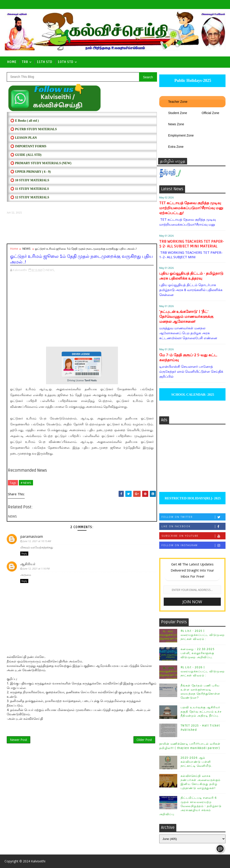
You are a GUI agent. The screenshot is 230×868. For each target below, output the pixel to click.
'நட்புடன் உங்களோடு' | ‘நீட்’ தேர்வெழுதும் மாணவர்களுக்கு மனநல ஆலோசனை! (186, 317)
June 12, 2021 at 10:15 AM (37, 541)
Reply (24, 554)
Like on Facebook (193, 526)
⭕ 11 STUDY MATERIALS (30, 189)
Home (12, 62)
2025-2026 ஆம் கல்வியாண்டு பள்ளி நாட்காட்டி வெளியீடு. (197, 762)
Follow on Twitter (193, 517)
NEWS (27, 249)
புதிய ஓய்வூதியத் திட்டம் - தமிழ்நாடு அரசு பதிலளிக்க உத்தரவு (191, 276)
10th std (66, 62)
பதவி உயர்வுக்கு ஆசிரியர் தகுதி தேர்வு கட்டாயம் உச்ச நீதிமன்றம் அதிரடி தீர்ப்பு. (201, 711)
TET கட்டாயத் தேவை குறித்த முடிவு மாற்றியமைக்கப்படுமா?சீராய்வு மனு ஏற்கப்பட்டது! (191, 208)
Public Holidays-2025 (192, 81)
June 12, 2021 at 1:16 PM (36, 569)
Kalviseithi (38, 861)
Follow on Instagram (193, 545)
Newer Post (19, 740)
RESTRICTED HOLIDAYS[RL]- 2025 (192, 498)
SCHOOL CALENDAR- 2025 (192, 395)
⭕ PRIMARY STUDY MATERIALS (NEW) (41, 163)
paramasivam (32, 536)
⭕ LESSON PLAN (23, 138)
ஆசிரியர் (28, 564)
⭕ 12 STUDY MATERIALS (30, 197)
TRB (25, 62)
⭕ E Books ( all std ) (24, 121)
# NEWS (26, 483)
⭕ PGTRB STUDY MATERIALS (33, 129)
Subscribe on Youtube (193, 536)
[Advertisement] (82, 229)
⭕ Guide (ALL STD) (26, 155)
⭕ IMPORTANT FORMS (28, 146)
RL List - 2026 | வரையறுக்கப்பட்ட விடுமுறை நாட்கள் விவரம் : (203, 671)
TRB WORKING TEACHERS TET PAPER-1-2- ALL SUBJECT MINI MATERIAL (192, 244)
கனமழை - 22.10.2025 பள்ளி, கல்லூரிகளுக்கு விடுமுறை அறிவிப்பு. (198, 653)
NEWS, (50, 270)
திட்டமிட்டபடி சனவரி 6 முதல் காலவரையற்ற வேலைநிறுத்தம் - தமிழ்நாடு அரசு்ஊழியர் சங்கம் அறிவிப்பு (190, 806)
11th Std (45, 62)
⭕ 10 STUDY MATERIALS (30, 180)
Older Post (144, 740)
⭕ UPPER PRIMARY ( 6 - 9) (30, 172)
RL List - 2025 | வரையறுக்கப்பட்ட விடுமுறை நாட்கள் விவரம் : (203, 635)
